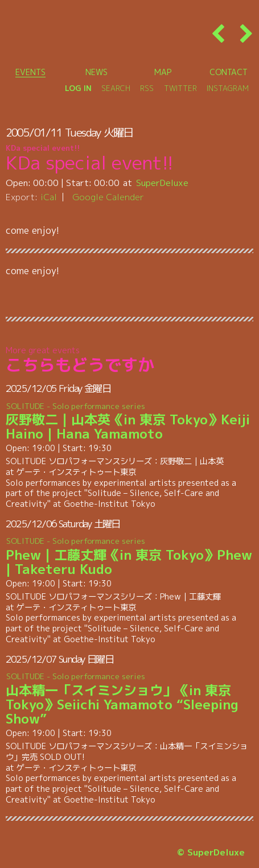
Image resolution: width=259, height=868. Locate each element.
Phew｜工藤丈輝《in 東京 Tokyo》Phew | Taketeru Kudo (130, 557)
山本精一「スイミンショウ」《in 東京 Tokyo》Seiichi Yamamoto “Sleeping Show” (130, 699)
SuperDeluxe (162, 183)
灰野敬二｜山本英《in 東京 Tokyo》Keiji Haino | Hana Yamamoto (130, 421)
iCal (49, 197)
